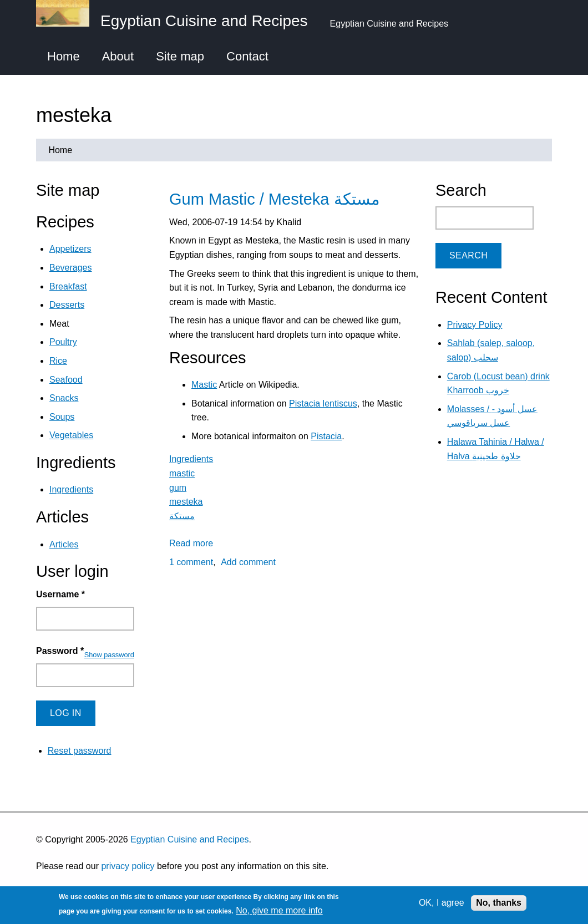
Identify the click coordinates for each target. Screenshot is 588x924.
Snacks (64, 398)
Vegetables (71, 435)
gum (178, 488)
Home (64, 56)
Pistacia (326, 436)
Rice (58, 361)
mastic (182, 473)
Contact (247, 56)
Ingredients (191, 459)
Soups (62, 417)
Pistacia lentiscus (323, 403)
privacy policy (128, 866)
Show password (109, 655)
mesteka (186, 502)
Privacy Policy (475, 325)
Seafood (66, 380)
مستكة (182, 516)
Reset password (80, 751)
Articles (64, 544)
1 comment (191, 562)
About (118, 56)
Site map (180, 56)
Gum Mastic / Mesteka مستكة (275, 199)
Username (60, 594)
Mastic (204, 385)
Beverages (71, 268)
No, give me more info (279, 910)
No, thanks (499, 903)
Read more (191, 543)
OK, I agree (442, 903)
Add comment (248, 562)
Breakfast (68, 286)
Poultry (63, 342)
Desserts (67, 305)
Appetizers (70, 249)
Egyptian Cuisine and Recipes (189, 839)
